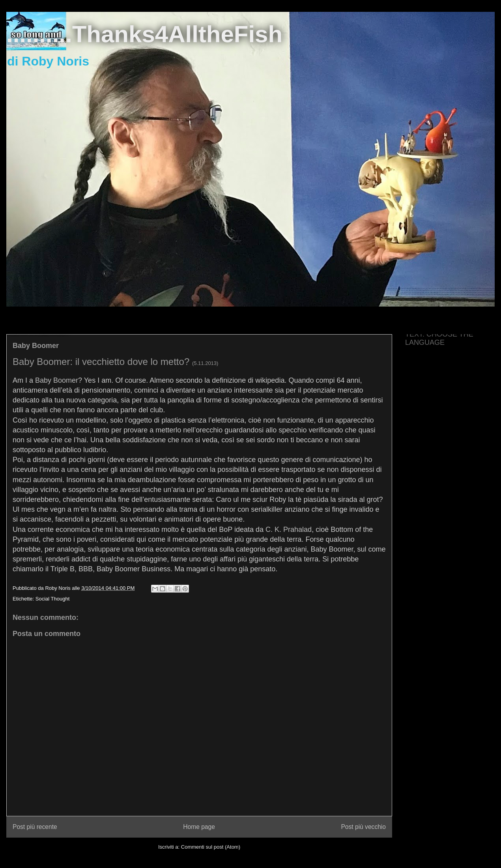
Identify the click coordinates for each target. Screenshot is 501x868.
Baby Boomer (57, 380)
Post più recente (35, 827)
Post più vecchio (363, 827)
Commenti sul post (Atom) (211, 847)
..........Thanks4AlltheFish (144, 34)
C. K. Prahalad (289, 529)
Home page (199, 827)
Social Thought (53, 599)
